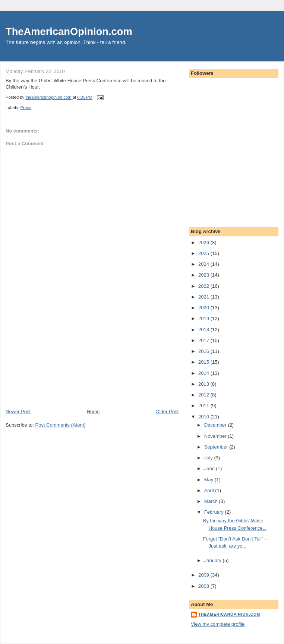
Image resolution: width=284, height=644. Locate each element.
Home (93, 412)
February (215, 512)
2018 (204, 330)
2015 (204, 362)
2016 (204, 351)
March (212, 501)
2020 (204, 308)
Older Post (167, 412)
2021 (204, 297)
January (214, 560)
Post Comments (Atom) (61, 425)
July (209, 458)
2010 (204, 417)
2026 (204, 243)
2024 (204, 264)
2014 (204, 373)
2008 (204, 586)
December (216, 425)
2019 (204, 318)
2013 (204, 384)
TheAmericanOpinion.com (69, 31)
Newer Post (18, 412)
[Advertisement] (61, 356)
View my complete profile (218, 624)
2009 (204, 575)
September (217, 447)
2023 (204, 275)
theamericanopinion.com (229, 614)
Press (26, 108)
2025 (204, 253)
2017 (204, 340)
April (210, 490)
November (216, 436)
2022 (204, 286)
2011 (204, 406)
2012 (204, 395)
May (209, 480)
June (210, 468)
